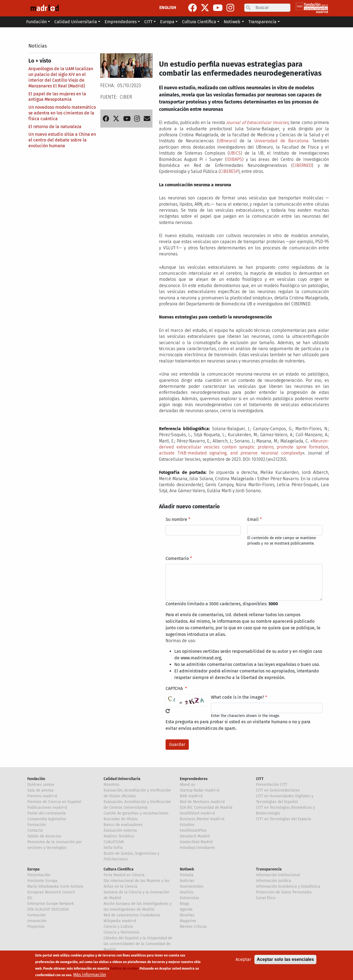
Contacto (35, 830)
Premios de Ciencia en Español (54, 802)
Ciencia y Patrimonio (121, 932)
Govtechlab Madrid (196, 842)
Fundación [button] (36, 22)
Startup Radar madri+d (199, 790)
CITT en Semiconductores (278, 790)
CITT (260, 779)
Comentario (177, 558)
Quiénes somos (41, 785)
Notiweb (187, 869)
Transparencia (269, 869)
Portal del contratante (47, 813)
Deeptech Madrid (195, 836)
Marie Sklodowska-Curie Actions (55, 886)
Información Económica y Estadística (288, 886)
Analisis (187, 892)
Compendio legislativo (47, 819)
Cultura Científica (119, 869)
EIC (30, 898)
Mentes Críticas (193, 927)
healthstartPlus (193, 830)
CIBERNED (302, 165)
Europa (33, 869)
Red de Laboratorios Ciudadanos (132, 915)
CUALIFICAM (114, 842)
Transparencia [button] (262, 22)
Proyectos (36, 927)
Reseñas (187, 915)
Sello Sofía (113, 848)
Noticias (38, 46)
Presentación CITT (272, 785)
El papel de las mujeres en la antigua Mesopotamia (57, 97)
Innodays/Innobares (197, 848)
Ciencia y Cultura (118, 927)
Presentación (39, 875)
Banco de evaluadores (123, 825)
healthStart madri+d (197, 813)
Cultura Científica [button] (199, 22)
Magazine (188, 921)
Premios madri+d (42, 796)
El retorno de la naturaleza (55, 127)
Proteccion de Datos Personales (284, 892)
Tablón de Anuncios (44, 836)
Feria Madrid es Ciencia (124, 875)
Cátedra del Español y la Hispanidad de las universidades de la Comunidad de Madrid (138, 944)
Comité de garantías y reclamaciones (136, 813)
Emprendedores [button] (121, 22)
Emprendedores (194, 779)
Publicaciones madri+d (47, 808)
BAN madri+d (191, 796)
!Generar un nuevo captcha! (168, 711)
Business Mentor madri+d (202, 819)
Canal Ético (266, 898)
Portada (187, 875)
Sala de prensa (40, 790)
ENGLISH (168, 8)
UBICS (235, 153)
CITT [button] (148, 22)
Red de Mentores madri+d (202, 802)
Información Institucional (278, 875)
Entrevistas (189, 898)
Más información (90, 976)
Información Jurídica (274, 881)
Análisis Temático (119, 836)
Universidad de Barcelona (281, 141)
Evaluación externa (120, 830)
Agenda (186, 909)
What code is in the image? (237, 697)
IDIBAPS (234, 159)
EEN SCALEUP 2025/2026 (48, 909)
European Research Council (51, 892)
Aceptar (243, 961)
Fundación (36, 779)
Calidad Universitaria (122, 779)
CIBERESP (229, 171)
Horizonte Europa (42, 881)
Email (253, 519)
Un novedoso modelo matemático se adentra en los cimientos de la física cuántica (62, 113)
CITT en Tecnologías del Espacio (284, 819)
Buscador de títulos (121, 819)
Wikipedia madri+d (120, 921)
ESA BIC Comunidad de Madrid (206, 808)
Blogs (185, 904)
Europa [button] (167, 22)
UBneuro (227, 141)
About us (187, 785)
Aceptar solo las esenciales (285, 961)
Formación (36, 825)
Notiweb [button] (232, 22)
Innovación (37, 921)
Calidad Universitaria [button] (76, 22)
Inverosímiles (192, 886)
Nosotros (111, 785)
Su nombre (176, 519)
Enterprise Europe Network (51, 904)
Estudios (187, 825)
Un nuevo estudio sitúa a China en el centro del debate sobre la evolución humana (62, 140)
